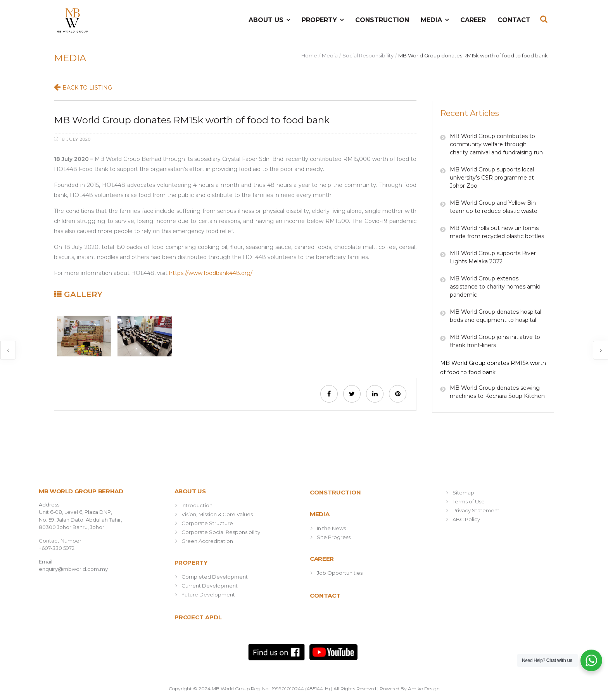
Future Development (208, 595)
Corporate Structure (207, 523)
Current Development (210, 586)
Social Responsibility (368, 55)
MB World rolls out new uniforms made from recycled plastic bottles (497, 232)
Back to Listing (87, 88)
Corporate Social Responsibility (221, 532)
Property (319, 20)
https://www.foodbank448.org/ (211, 273)
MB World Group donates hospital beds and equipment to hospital (496, 316)
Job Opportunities (340, 573)
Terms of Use (469, 501)
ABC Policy (466, 519)
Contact (514, 20)
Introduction (197, 505)
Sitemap (463, 493)
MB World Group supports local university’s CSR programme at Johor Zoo (492, 178)
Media (431, 20)
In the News (331, 528)
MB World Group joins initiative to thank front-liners (495, 341)
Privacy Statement (476, 510)
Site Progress (334, 537)
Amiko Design (424, 689)
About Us (266, 20)
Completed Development (215, 577)
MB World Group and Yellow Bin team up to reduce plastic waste (494, 207)
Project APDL (198, 617)
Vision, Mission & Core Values (217, 514)
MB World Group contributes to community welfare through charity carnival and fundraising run (496, 144)
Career (473, 20)
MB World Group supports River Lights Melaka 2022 (493, 257)
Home (309, 55)
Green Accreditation (207, 541)
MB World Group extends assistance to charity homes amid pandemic (495, 287)
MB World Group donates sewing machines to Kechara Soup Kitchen (497, 392)
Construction (382, 20)
